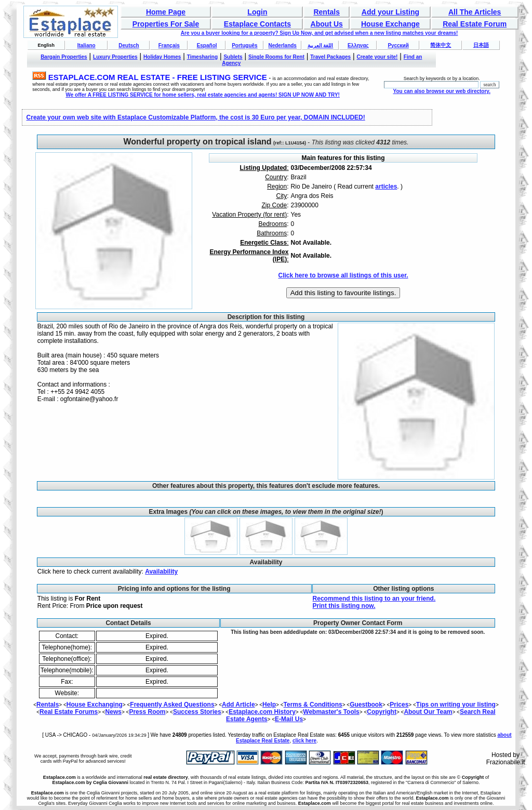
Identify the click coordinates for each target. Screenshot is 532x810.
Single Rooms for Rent (276, 57)
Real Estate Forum (475, 24)
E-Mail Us (289, 719)
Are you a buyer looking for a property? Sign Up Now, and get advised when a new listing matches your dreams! (320, 33)
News (114, 712)
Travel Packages (330, 57)
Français (169, 45)
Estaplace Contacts (257, 24)
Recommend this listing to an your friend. (374, 599)
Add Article (238, 705)
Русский (398, 45)
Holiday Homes (162, 57)
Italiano (87, 45)
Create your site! (377, 57)
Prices (399, 705)
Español (207, 45)
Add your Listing (390, 12)
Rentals (327, 12)
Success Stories (197, 712)
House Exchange (390, 24)
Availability (161, 572)
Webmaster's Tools (331, 712)
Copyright (382, 712)
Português (244, 45)
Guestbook (366, 705)
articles (386, 187)
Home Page (166, 12)
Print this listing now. (344, 606)
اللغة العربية (321, 45)
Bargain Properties (64, 57)
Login (257, 12)
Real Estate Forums (69, 712)
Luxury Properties (115, 57)
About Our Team (428, 712)
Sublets (233, 57)
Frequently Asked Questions (172, 705)
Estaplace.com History (262, 712)
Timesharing (202, 57)
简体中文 (441, 45)
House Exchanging (95, 705)
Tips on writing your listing (456, 705)
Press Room (147, 712)
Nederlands (282, 45)
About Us (327, 24)
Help (269, 705)
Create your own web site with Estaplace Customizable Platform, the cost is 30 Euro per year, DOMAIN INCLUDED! (196, 117)
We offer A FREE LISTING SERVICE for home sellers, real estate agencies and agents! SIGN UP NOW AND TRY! (203, 95)
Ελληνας (358, 45)
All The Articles (475, 12)
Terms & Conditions (313, 705)
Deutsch (129, 45)
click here (304, 741)
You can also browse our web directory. (441, 91)
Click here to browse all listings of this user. (343, 275)
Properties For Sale (166, 24)
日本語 (481, 45)
